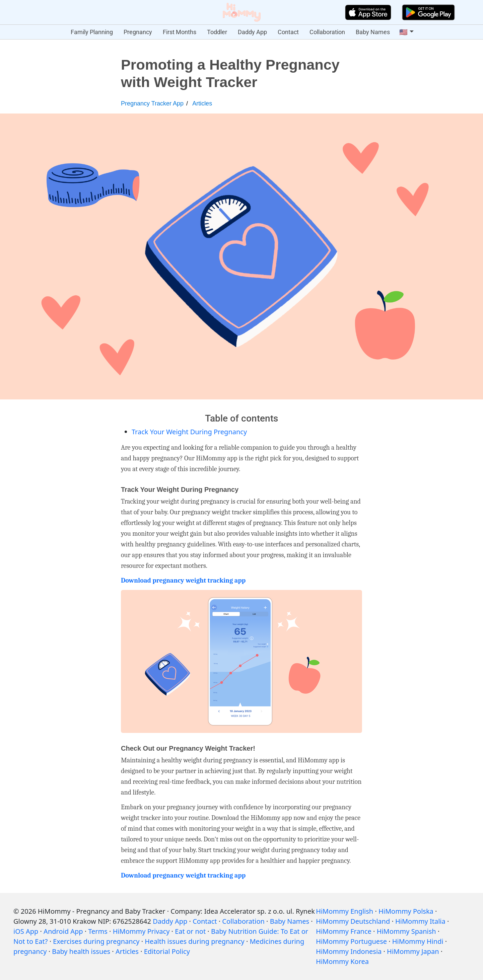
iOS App (26, 931)
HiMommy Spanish (406, 931)
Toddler (217, 32)
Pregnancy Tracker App (152, 103)
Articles (202, 103)
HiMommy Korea (342, 961)
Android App (63, 931)
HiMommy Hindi (418, 941)
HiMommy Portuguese (351, 941)
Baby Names (373, 32)
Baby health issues (81, 951)
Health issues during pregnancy (194, 941)
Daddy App (252, 32)
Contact (288, 32)
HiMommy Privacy (141, 931)
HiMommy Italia (420, 921)
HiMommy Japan (413, 951)
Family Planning (92, 32)
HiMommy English (344, 911)
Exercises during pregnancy (96, 941)
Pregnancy (138, 32)
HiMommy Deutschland (353, 921)
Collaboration (327, 32)
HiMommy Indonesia (349, 951)
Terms (98, 931)
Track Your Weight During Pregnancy (189, 432)
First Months (180, 32)
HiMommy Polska (406, 911)
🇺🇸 (403, 32)
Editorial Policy (167, 951)
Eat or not (190, 931)
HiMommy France (344, 931)
